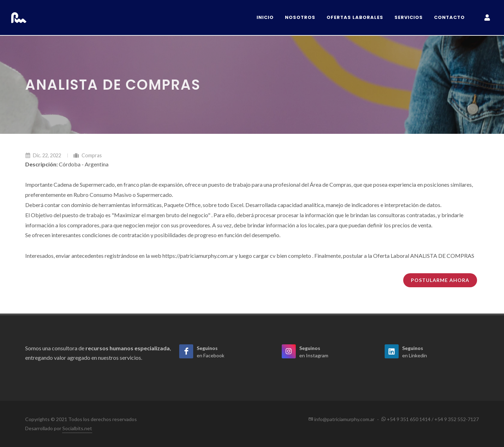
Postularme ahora (440, 280)
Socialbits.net (77, 428)
